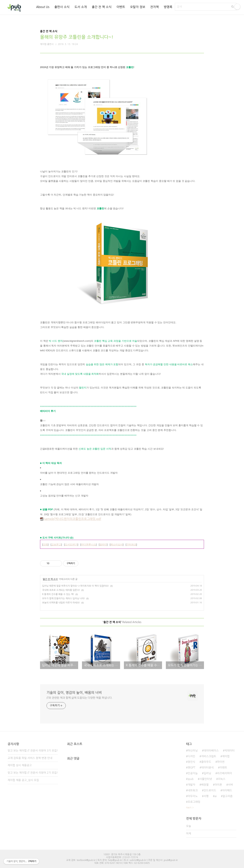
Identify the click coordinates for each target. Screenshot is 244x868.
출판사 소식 (62, 7)
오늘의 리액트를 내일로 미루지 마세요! (61, 603)
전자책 (155, 7)
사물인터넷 (206, 779)
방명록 (168, 7)
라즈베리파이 (225, 773)
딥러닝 (207, 773)
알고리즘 (228, 796)
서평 (206, 796)
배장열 (205, 785)
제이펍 (226, 756)
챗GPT (191, 768)
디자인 (191, 756)
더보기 (189, 808)
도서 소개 (81, 7)
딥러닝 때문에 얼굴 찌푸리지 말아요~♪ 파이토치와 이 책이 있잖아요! (76, 586)
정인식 (191, 762)
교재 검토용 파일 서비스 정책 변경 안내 (30, 758)
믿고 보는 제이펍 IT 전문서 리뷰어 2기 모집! (33, 773)
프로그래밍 (194, 802)
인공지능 (193, 773)
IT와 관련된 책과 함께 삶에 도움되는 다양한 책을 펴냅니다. (79, 698)
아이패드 (227, 790)
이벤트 (121, 7)
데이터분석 (207, 768)
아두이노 (193, 796)
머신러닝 (193, 751)
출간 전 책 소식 (102, 7)
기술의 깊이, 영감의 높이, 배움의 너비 (74, 693)
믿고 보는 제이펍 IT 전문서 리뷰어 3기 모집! (33, 751)
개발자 (191, 785)
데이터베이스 (211, 751)
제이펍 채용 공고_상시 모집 (23, 780)
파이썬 (221, 762)
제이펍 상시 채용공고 (20, 765)
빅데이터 (230, 751)
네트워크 (193, 790)
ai (216, 796)
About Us (43, 7)
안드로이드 (210, 790)
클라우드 (206, 762)
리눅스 (222, 779)
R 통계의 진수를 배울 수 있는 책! (58, 594)
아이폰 (218, 785)
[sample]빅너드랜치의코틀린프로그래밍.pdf (71, 519)
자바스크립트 (209, 756)
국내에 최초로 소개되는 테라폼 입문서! (61, 590)
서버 (230, 785)
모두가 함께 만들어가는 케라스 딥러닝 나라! (64, 598)
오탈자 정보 (138, 7)
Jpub (191, 779)
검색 (233, 7)
